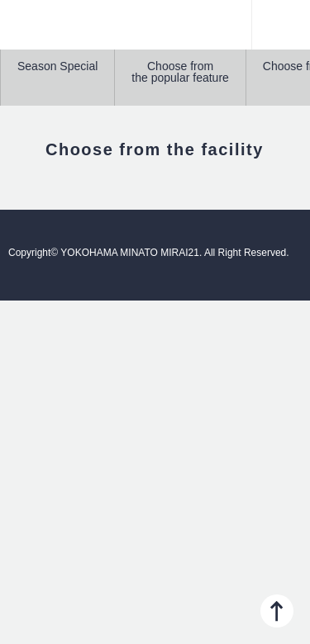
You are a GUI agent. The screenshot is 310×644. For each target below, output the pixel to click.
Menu (281, 25)
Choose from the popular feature (180, 72)
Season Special (57, 66)
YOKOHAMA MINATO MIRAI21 (155, 33)
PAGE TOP (277, 611)
